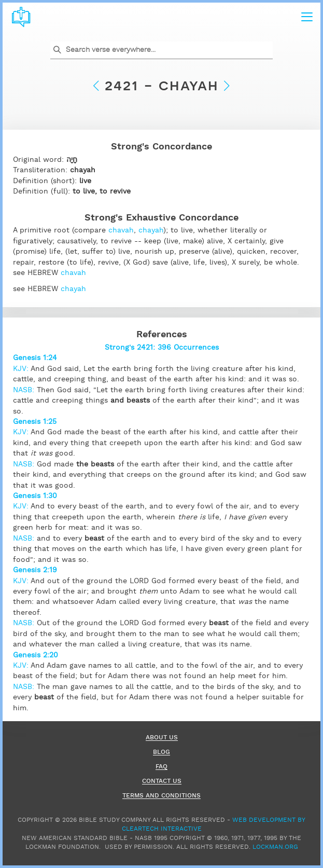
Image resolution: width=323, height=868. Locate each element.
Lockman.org (275, 847)
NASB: (25, 390)
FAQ (161, 767)
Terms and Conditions (161, 796)
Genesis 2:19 (35, 570)
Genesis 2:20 (36, 655)
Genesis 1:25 (35, 422)
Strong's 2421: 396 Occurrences (162, 348)
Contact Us (162, 782)
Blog (161, 753)
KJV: (22, 369)
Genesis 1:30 (35, 496)
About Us (162, 738)
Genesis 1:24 (35, 358)
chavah (121, 230)
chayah (151, 230)
